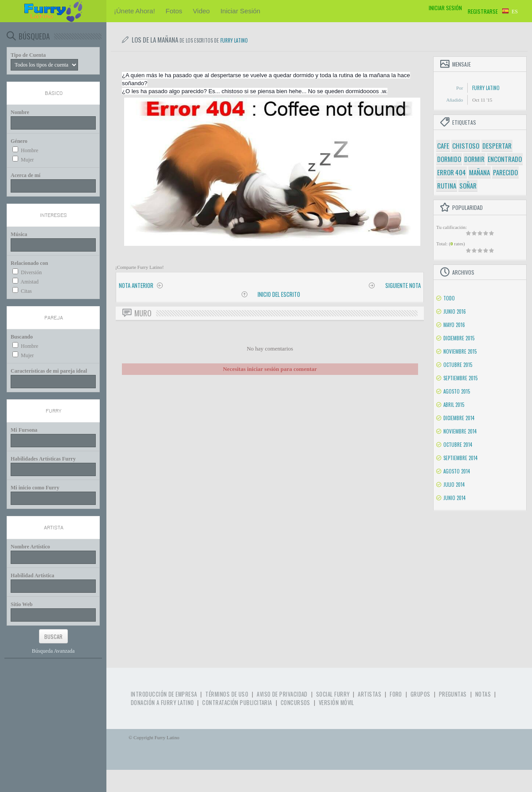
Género (19, 141)
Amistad (29, 282)
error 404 (452, 172)
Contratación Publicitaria (237, 703)
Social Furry (333, 694)
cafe (443, 146)
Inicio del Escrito (279, 294)
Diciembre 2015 (459, 338)
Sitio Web (22, 604)
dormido (449, 159)
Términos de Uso (227, 694)
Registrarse (483, 11)
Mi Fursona (24, 430)
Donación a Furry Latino (162, 703)
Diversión (31, 272)
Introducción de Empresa (164, 694)
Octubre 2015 (458, 365)
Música (19, 234)
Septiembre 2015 (460, 378)
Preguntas (453, 694)
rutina (447, 185)
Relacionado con (29, 263)
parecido (505, 172)
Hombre (29, 150)
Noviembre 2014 (460, 431)
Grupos (421, 694)
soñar (468, 185)
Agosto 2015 (457, 391)
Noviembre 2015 (460, 351)
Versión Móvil (336, 703)
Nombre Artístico (30, 547)
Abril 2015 (454, 405)
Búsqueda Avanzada (53, 651)
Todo (449, 298)
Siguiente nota (403, 285)
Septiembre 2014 (460, 458)
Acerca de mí (25, 175)
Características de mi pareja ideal (49, 371)
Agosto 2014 (457, 471)
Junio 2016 (455, 311)
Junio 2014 (454, 498)
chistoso (466, 146)
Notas (483, 694)
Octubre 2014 (458, 445)
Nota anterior (136, 285)
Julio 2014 (454, 485)
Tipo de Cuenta (28, 55)
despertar (497, 146)
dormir (474, 159)
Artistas (370, 694)
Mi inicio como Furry (35, 488)
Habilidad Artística (32, 575)
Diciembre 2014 (459, 418)
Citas (26, 291)
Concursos (295, 703)
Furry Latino (234, 40)
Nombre (20, 112)
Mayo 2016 (454, 325)
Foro (396, 694)
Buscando (22, 337)
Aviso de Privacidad (282, 694)
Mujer (27, 160)
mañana (479, 172)
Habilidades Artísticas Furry (43, 459)
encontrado (505, 159)
